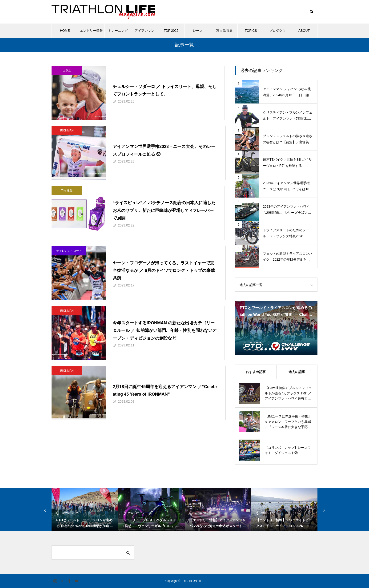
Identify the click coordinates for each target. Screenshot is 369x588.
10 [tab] (296, 349)
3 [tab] (266, 349)
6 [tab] (279, 349)
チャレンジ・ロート (69, 261)
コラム (67, 71)
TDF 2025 (171, 31)
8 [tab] (287, 349)
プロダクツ (277, 31)
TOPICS (251, 31)
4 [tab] (270, 349)
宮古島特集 (224, 31)
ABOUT (304, 31)
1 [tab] (257, 349)
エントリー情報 (91, 31)
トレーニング (118, 31)
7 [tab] (283, 349)
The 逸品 (67, 198)
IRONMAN (67, 134)
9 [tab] (291, 349)
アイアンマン (144, 31)
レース (198, 31)
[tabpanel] (276, 328)
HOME (65, 31)
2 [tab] (262, 349)
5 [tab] (274, 349)
